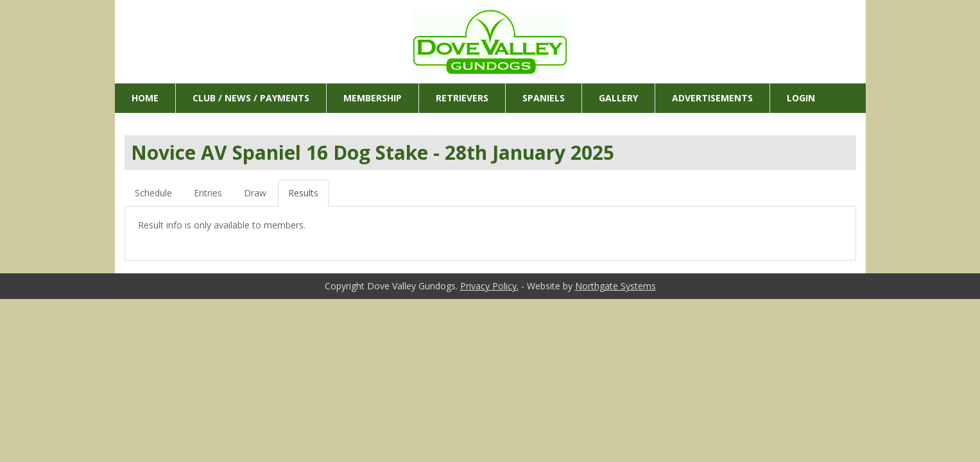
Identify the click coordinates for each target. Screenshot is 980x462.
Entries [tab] (208, 193)
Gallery (618, 98)
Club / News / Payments (251, 98)
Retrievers (462, 98)
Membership (373, 98)
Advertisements (712, 98)
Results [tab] (303, 193)
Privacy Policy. (489, 286)
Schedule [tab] (153, 193)
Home (145, 98)
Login (801, 98)
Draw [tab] (255, 193)
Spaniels (544, 98)
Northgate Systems (615, 286)
